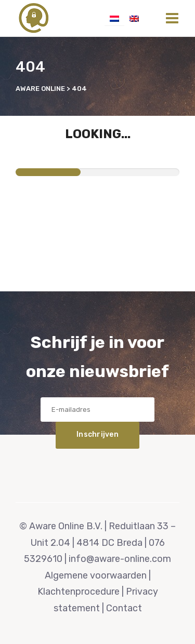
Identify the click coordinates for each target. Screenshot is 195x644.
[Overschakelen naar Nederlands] (114, 18)
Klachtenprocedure (79, 592)
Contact (124, 608)
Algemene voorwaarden (96, 575)
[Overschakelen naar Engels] (134, 18)
